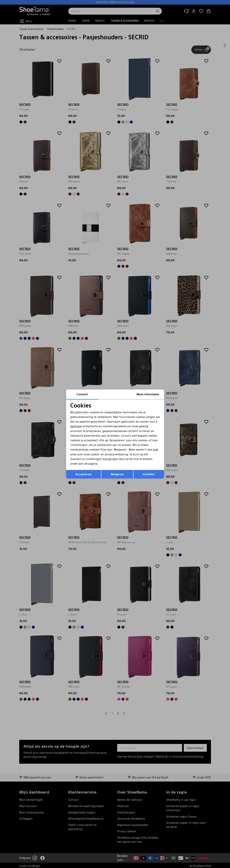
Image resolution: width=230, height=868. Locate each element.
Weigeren (117, 474)
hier (156, 449)
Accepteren (83, 474)
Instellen (149, 474)
